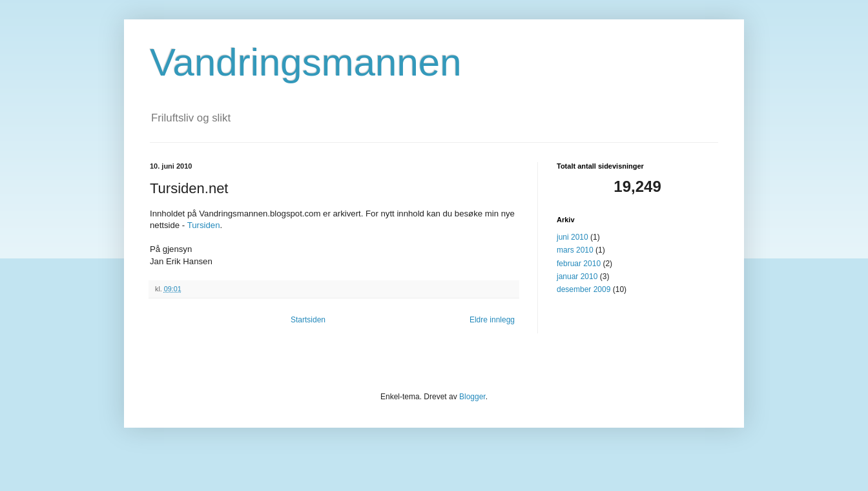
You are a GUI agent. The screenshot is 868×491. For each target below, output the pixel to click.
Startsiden (308, 320)
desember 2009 (584, 289)
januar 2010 (577, 277)
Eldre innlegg (492, 320)
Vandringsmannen (306, 62)
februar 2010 (579, 264)
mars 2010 (575, 250)
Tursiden (204, 225)
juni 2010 (573, 237)
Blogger (472, 397)
